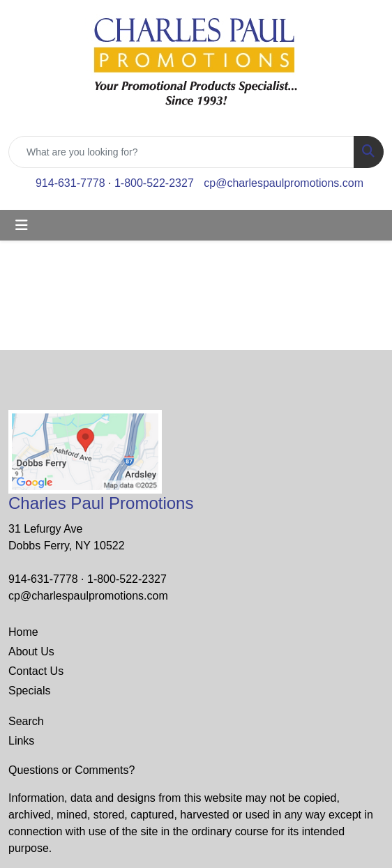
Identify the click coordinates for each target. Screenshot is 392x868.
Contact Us (36, 671)
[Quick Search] (181, 152)
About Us (31, 652)
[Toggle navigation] (22, 225)
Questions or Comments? (71, 770)
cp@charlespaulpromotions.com (284, 183)
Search (26, 721)
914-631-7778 (70, 183)
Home (23, 632)
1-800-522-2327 (154, 183)
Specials (29, 691)
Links (21, 741)
